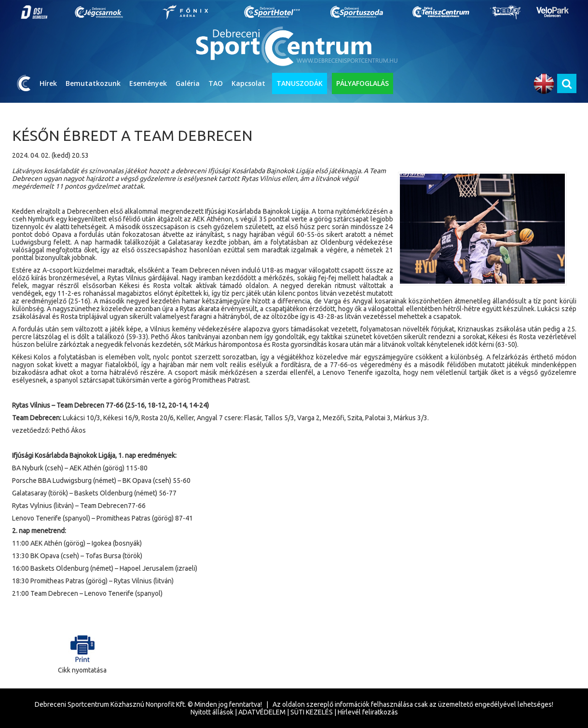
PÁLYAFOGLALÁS (362, 83)
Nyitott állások (212, 712)
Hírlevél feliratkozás (368, 712)
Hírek (48, 83)
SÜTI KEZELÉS (312, 712)
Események (148, 83)
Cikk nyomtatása (82, 652)
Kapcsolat (248, 83)
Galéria (188, 83)
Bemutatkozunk (93, 83)
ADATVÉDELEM (262, 712)
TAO (216, 83)
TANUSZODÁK (300, 83)
